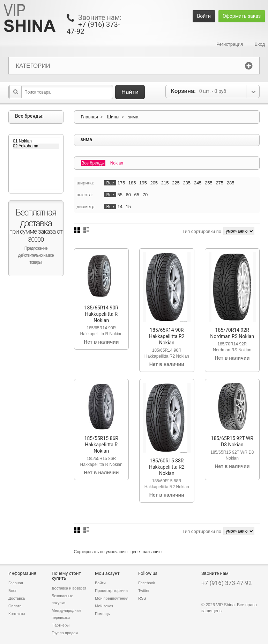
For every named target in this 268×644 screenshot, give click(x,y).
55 (120, 195)
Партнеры (61, 625)
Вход (260, 44)
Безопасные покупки (62, 599)
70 (145, 195)
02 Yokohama (36, 146)
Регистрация (230, 44)
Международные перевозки (66, 614)
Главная (90, 117)
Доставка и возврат (69, 588)
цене (135, 552)
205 (154, 183)
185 (132, 183)
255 (209, 183)
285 (231, 183)
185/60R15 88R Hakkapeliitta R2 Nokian (167, 467)
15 (128, 207)
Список (86, 230)
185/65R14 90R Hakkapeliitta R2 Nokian (167, 336)
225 (176, 183)
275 (219, 183)
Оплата (15, 606)
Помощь (102, 614)
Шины (113, 117)
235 (187, 183)
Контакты (17, 614)
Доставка (17, 598)
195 (143, 183)
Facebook (147, 583)
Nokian (117, 163)
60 (128, 195)
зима (133, 117)
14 (120, 207)
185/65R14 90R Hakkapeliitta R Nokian (101, 314)
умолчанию (117, 552)
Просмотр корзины (112, 591)
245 (198, 183)
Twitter (144, 591)
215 (165, 183)
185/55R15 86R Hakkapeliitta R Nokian (101, 445)
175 (121, 183)
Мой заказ (104, 606)
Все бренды (93, 163)
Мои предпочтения (112, 598)
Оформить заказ (242, 16)
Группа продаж (65, 633)
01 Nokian (36, 141)
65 (137, 195)
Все (110, 183)
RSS (142, 598)
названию (152, 552)
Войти (204, 16)
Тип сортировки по (202, 231)
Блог (13, 591)
